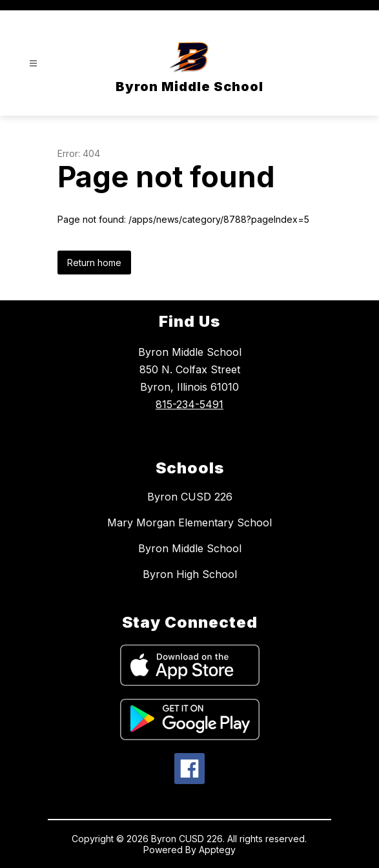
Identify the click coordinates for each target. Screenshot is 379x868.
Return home (94, 263)
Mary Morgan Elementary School (189, 522)
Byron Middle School (190, 548)
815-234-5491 (189, 404)
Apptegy (217, 850)
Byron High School (190, 574)
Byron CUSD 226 (190, 497)
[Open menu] (33, 64)
